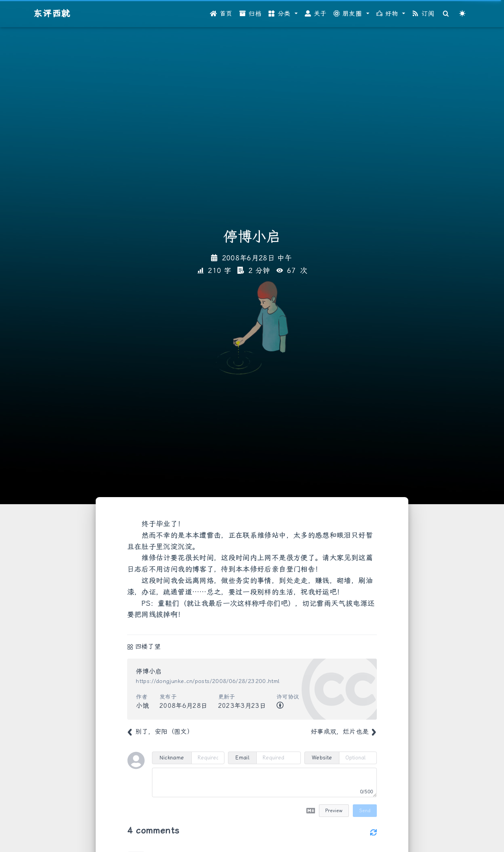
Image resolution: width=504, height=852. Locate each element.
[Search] (446, 14)
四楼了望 (148, 647)
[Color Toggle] (462, 14)
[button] (283, 14)
